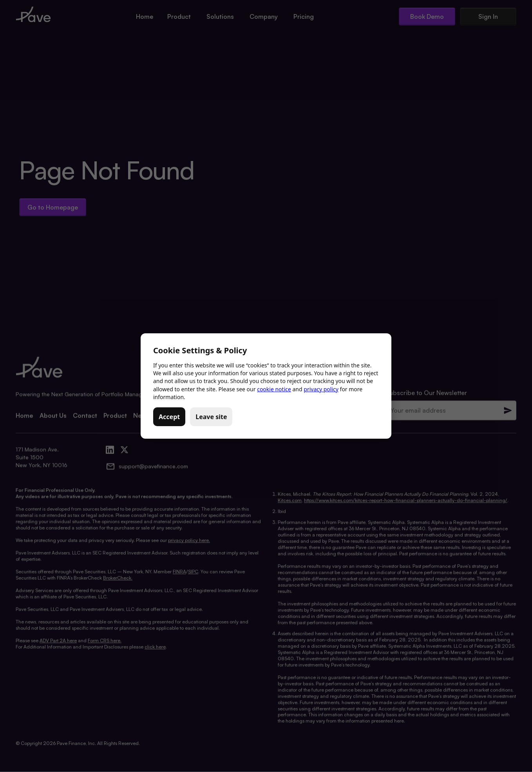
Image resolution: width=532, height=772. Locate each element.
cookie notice (274, 389)
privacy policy (321, 389)
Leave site (211, 417)
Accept (169, 417)
